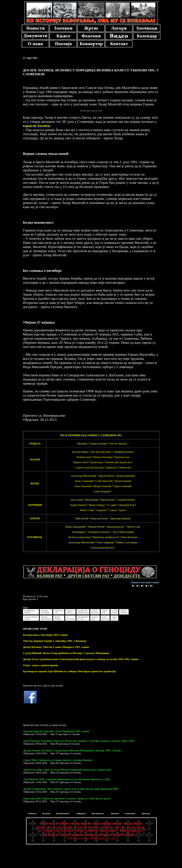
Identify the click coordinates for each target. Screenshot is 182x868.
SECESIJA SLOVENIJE (45, 612)
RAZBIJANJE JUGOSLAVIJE (83, 612)
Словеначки (130, 813)
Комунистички (62, 813)
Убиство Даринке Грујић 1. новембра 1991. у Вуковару (55, 641)
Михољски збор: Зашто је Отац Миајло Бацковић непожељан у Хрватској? (67, 770)
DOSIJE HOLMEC (58, 618)
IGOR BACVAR (105, 618)
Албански (32, 813)
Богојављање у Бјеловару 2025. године (45, 635)
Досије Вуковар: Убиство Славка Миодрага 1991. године (56, 647)
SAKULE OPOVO (70, 612)
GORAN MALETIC (95, 612)
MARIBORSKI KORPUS (29, 612)
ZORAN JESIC (105, 612)
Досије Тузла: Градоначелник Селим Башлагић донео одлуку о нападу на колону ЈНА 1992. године (81, 659)
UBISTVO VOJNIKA (124, 612)
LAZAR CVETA (114, 612)
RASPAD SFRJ (95, 618)
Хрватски (146, 813)
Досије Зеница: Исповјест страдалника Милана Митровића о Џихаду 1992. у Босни (72, 750)
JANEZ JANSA (114, 618)
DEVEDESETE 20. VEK (83, 618)
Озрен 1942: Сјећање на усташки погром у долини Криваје (58, 760)
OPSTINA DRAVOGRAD (46, 618)
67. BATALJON (70, 618)
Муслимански (98, 813)
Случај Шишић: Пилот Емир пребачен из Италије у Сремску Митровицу (66, 653)
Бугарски (46, 813)
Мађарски (81, 813)
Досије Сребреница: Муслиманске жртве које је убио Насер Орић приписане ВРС (71, 789)
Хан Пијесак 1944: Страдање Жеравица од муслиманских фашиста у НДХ (67, 779)
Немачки (115, 813)
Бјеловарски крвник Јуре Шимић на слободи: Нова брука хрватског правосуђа (69, 671)
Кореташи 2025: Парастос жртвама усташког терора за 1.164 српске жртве (67, 798)
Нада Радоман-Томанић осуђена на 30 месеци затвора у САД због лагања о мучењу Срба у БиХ (79, 741)
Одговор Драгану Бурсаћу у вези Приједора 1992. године (56, 731)
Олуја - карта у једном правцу (41, 665)
